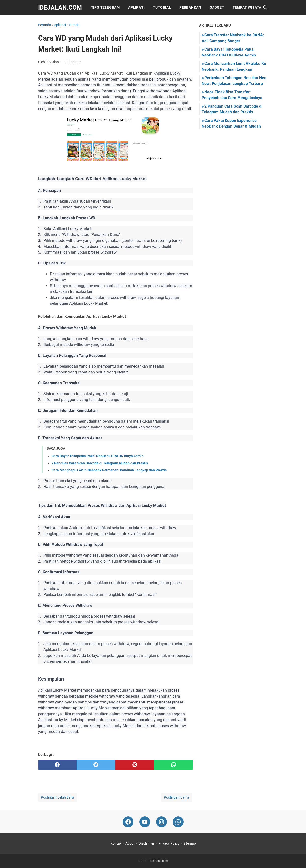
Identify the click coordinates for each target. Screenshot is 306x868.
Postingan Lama (177, 797)
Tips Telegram (105, 7)
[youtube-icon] (145, 822)
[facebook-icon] (128, 822)
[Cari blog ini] (265, 8)
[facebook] (57, 765)
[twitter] (96, 765)
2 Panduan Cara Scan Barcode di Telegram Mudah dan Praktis (100, 463)
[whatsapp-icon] (178, 822)
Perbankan (190, 7)
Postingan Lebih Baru (57, 797)
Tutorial (162, 7)
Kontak (116, 843)
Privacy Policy (169, 843)
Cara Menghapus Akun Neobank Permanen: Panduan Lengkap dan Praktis (109, 470)
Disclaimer (146, 843)
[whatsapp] (173, 765)
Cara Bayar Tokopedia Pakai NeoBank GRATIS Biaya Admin (98, 456)
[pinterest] (135, 765)
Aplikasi (136, 7)
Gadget (217, 7)
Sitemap (190, 843)
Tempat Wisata (247, 7)
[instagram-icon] (161, 822)
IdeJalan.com (60, 7)
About (130, 843)
